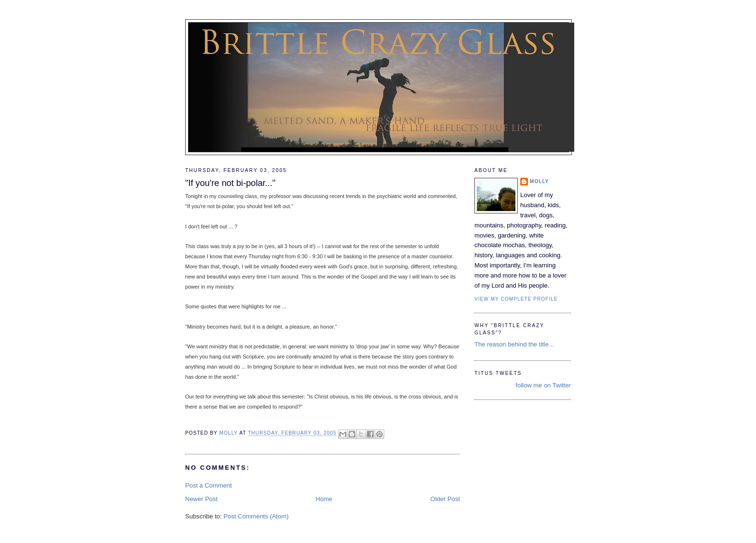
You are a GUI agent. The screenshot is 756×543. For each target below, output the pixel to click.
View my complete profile (516, 299)
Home (324, 499)
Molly (540, 181)
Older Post (445, 499)
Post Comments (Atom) (256, 516)
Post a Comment (209, 485)
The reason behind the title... (514, 344)
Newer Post (201, 499)
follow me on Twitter (543, 385)
